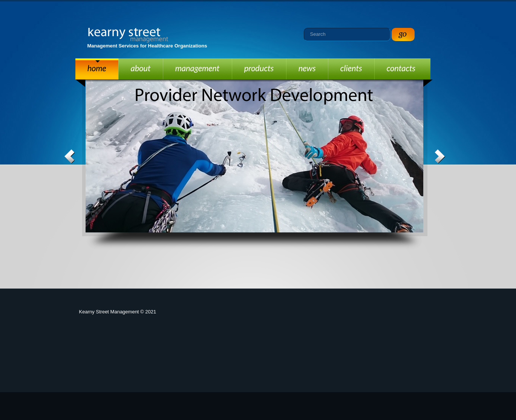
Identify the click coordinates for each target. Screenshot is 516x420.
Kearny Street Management (129, 35)
